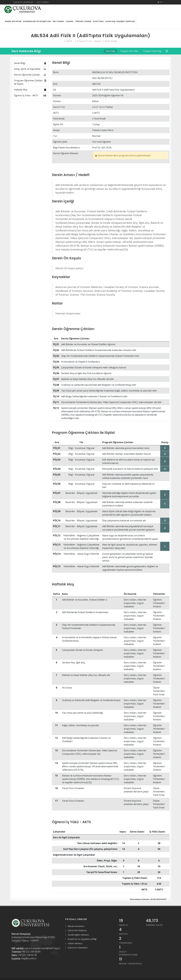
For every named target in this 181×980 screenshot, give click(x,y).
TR (161, 2)
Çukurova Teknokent (78, 938)
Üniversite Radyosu (77, 920)
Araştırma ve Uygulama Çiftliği (82, 929)
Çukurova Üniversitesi (23, 2)
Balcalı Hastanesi (76, 916)
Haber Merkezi (75, 933)
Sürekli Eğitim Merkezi (78, 925)
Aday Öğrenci (43, 2)
